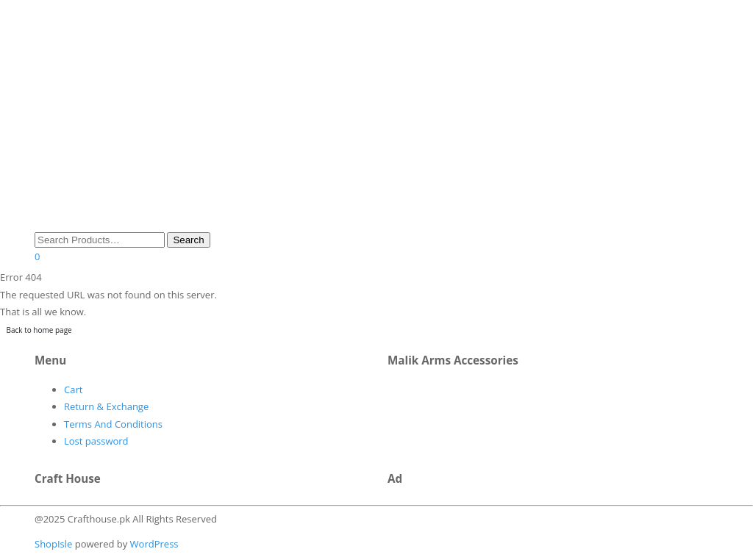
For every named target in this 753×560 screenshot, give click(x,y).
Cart (73, 390)
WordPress (153, 544)
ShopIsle (55, 544)
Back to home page (39, 330)
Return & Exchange (106, 406)
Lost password (96, 441)
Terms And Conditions (113, 424)
